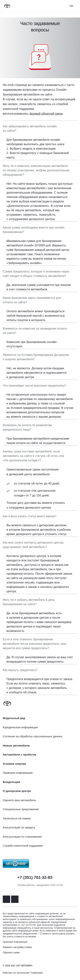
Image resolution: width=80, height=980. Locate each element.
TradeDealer (37, 973)
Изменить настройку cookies (17, 947)
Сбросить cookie (11, 953)
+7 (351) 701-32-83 (35, 877)
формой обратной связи (46, 114)
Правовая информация (15, 942)
